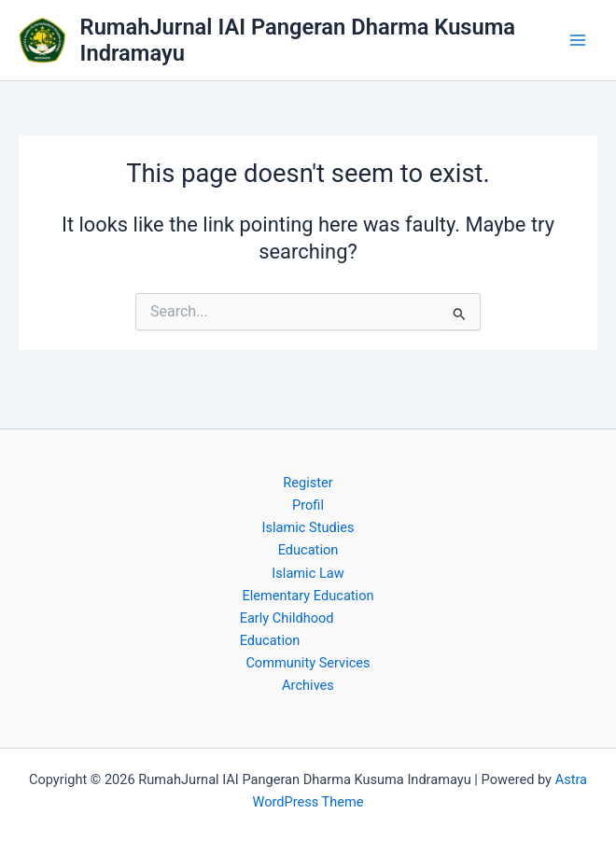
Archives (308, 685)
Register (308, 483)
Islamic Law (308, 573)
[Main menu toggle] (578, 40)
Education (308, 550)
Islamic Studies (308, 527)
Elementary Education (308, 596)
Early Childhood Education (287, 629)
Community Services (308, 663)
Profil (308, 505)
